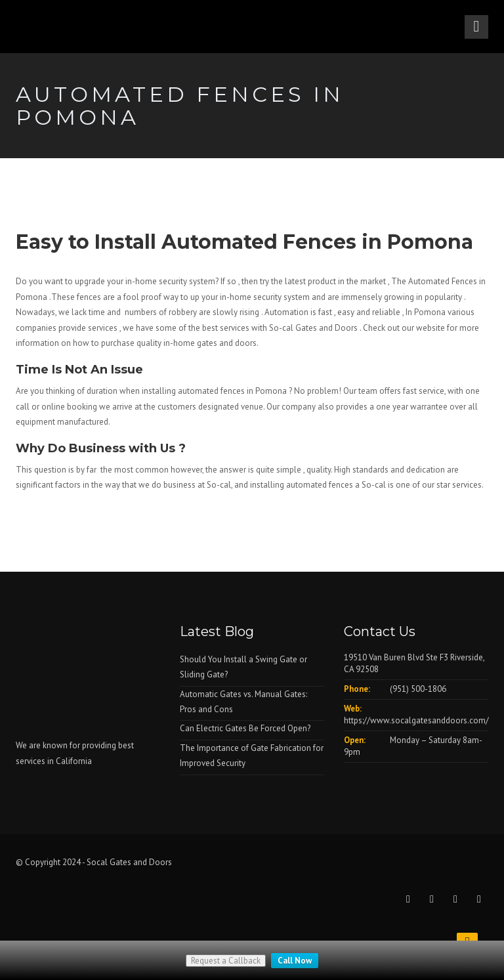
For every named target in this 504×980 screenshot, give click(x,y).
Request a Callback (226, 961)
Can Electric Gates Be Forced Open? (245, 728)
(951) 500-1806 (418, 689)
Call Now (295, 961)
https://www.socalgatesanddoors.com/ (416, 720)
